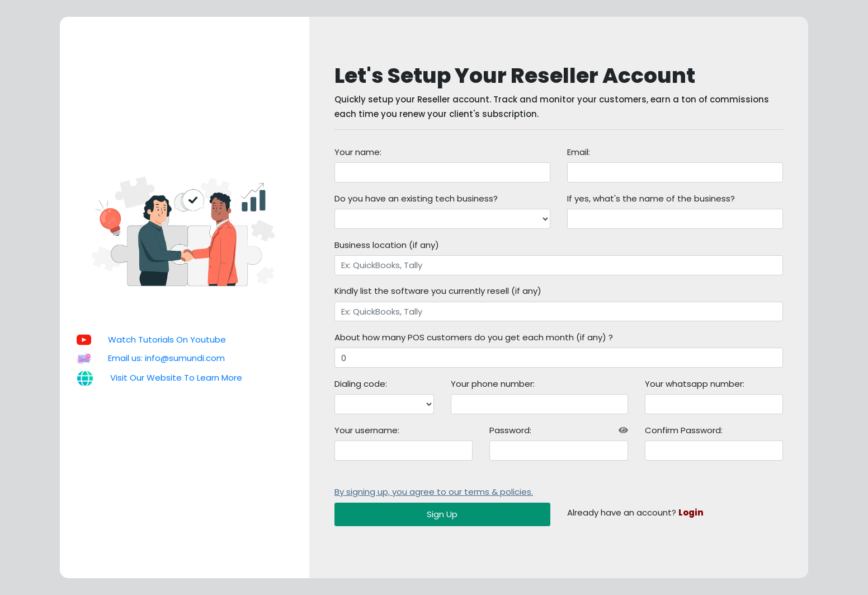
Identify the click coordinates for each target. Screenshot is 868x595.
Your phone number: (493, 384)
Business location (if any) (387, 245)
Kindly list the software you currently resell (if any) (438, 291)
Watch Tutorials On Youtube (167, 339)
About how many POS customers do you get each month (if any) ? (474, 337)
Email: (579, 152)
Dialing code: (361, 384)
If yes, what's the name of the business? (651, 198)
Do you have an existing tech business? (416, 198)
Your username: (367, 430)
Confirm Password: (684, 430)
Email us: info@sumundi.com (166, 358)
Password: (558, 431)
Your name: (358, 152)
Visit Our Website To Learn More (176, 378)
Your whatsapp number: (695, 384)
